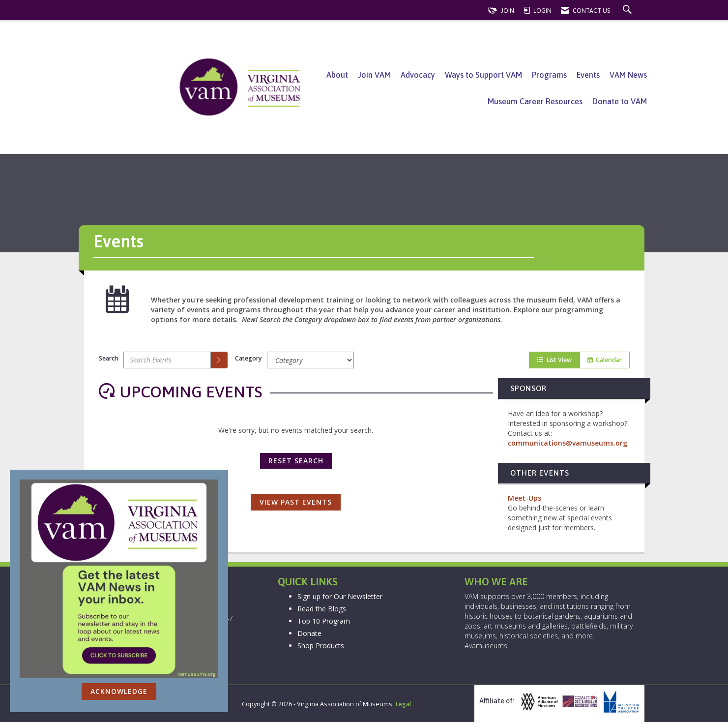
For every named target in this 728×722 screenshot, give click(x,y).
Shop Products (321, 646)
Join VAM (374, 75)
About (337, 75)
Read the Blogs (322, 609)
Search (109, 358)
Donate (309, 633)
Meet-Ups (524, 498)
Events (588, 75)
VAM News (628, 75)
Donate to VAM (620, 101)
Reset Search (296, 461)
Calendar (605, 360)
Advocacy (418, 75)
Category (248, 358)
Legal (403, 704)
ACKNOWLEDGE (119, 691)
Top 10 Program (324, 621)
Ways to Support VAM (483, 75)
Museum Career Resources (535, 101)
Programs (549, 75)
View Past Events (296, 502)
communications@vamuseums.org (568, 443)
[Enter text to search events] (167, 360)
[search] (219, 360)
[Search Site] (628, 11)
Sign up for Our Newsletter (340, 596)
